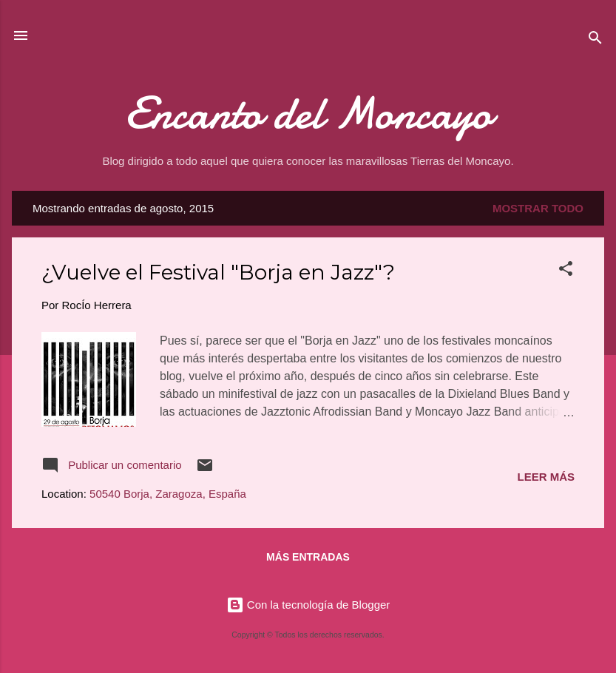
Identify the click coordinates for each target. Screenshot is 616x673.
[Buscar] (595, 40)
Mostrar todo (538, 208)
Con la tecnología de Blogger (308, 605)
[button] (566, 271)
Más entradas (308, 557)
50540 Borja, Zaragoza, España (168, 494)
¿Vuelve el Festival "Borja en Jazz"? (218, 272)
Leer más (546, 477)
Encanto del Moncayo (308, 113)
